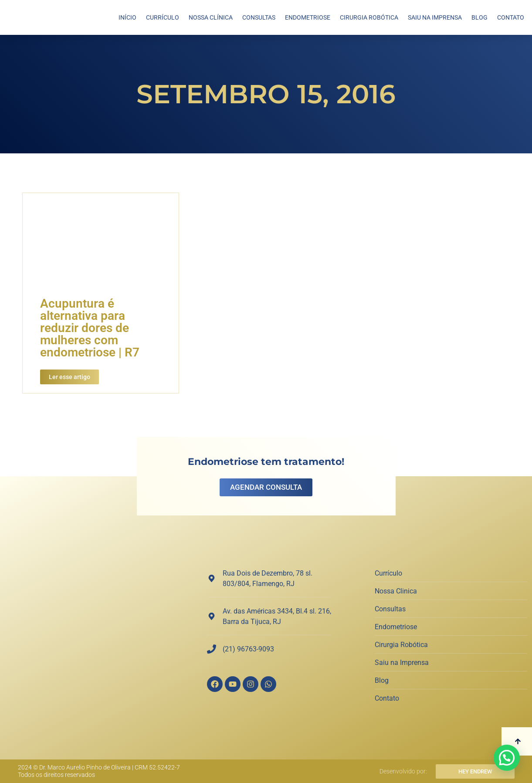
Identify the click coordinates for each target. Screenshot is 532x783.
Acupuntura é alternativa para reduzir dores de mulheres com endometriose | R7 (90, 328)
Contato (511, 17)
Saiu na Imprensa (435, 17)
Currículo (163, 17)
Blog (479, 17)
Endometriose (308, 17)
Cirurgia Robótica (369, 17)
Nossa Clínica (211, 17)
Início (127, 17)
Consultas (259, 17)
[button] (507, 758)
